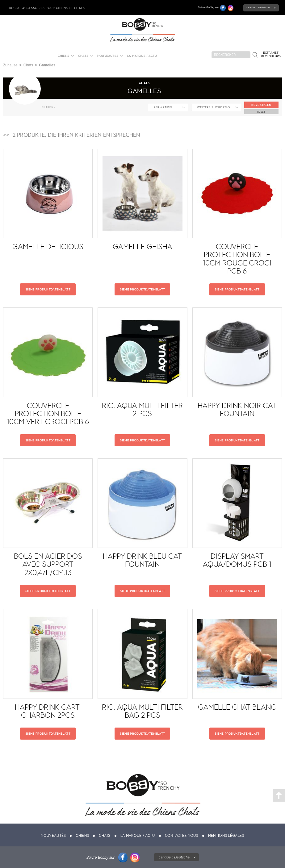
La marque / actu (142, 56)
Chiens (63, 56)
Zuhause (10, 65)
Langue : (258, 8)
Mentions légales (226, 836)
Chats (83, 56)
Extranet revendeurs (271, 54)
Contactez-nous (182, 836)
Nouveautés (108, 56)
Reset (261, 112)
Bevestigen (261, 105)
